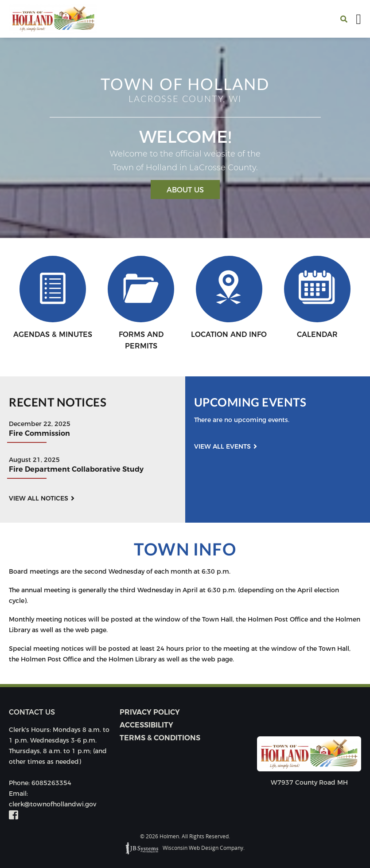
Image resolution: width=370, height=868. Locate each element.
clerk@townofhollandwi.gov (53, 804)
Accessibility (146, 725)
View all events (222, 446)
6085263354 (51, 783)
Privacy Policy (150, 712)
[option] (185, 138)
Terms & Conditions (160, 738)
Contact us (32, 712)
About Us (185, 190)
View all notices (39, 498)
